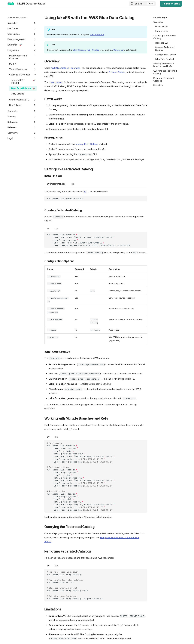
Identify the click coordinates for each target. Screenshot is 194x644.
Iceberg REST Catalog (87, 144)
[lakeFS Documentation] (11, 4)
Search (138, 4)
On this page (160, 18)
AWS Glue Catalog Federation (66, 68)
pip (73, 184)
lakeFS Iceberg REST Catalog (86, 50)
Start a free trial (97, 35)
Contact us (118, 50)
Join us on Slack (171, 4)
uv (48, 228)
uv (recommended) (57, 184)
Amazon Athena (117, 72)
